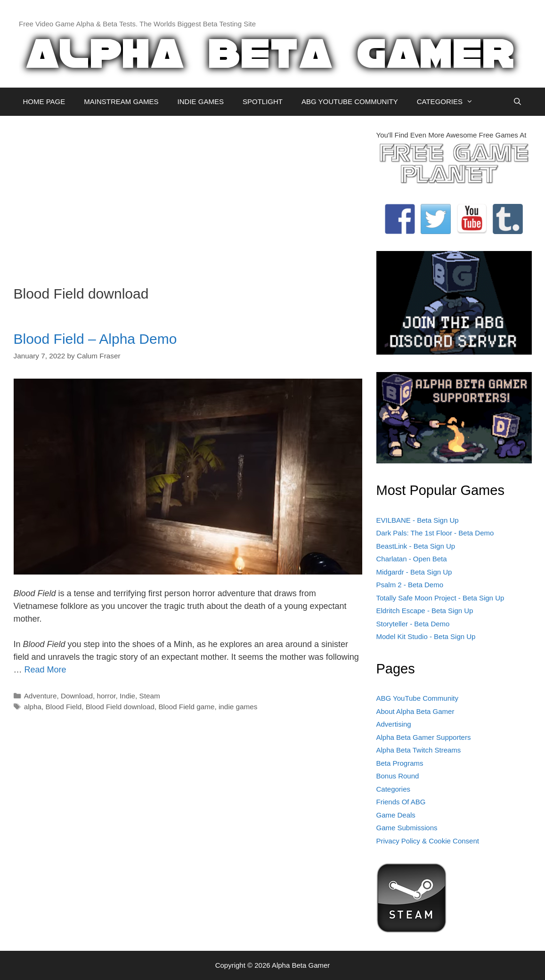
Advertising (394, 724)
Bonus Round (398, 776)
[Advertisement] (188, 196)
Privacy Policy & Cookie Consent (428, 841)
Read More (45, 670)
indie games (238, 707)
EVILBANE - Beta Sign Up (418, 520)
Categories (394, 789)
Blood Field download (120, 707)
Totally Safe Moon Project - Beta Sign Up (440, 598)
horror (106, 696)
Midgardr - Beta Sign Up (414, 572)
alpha (33, 707)
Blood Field (64, 707)
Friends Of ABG (401, 802)
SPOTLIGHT (263, 101)
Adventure (41, 696)
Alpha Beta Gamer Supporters (424, 737)
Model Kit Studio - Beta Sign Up (426, 636)
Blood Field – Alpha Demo (95, 339)
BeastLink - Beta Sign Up (416, 546)
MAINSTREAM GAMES (121, 101)
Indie (127, 696)
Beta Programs (400, 763)
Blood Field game (186, 707)
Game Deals (396, 815)
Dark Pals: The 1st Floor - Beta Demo (435, 533)
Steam (150, 696)
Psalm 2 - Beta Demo (410, 585)
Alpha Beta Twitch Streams (419, 750)
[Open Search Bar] (517, 102)
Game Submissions (407, 828)
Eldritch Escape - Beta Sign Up (425, 611)
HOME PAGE (44, 101)
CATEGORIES (450, 102)
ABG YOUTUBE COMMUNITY (350, 101)
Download (77, 696)
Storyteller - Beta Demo (413, 624)
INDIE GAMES (201, 101)
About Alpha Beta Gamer (415, 711)
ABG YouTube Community (418, 698)
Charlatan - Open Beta (412, 559)
